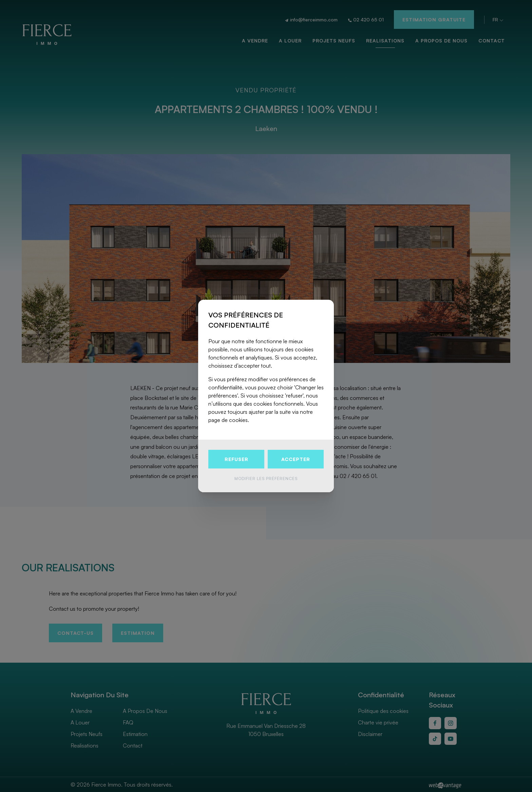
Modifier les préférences (266, 478)
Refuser (236, 459)
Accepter (296, 459)
